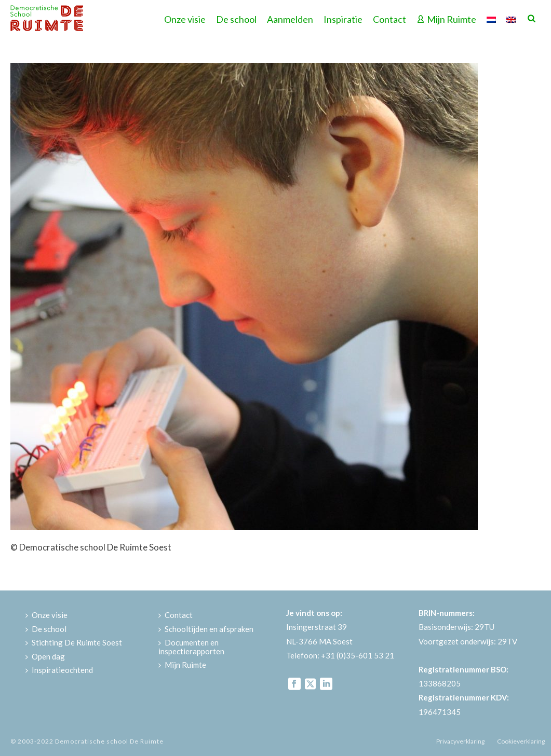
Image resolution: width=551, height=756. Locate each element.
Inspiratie (343, 19)
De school (236, 19)
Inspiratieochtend (59, 670)
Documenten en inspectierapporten (191, 647)
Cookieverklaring (521, 741)
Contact (389, 19)
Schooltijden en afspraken (206, 629)
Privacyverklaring (460, 741)
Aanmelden (290, 19)
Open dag (45, 656)
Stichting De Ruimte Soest (74, 642)
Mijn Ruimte (446, 19)
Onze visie (185, 19)
